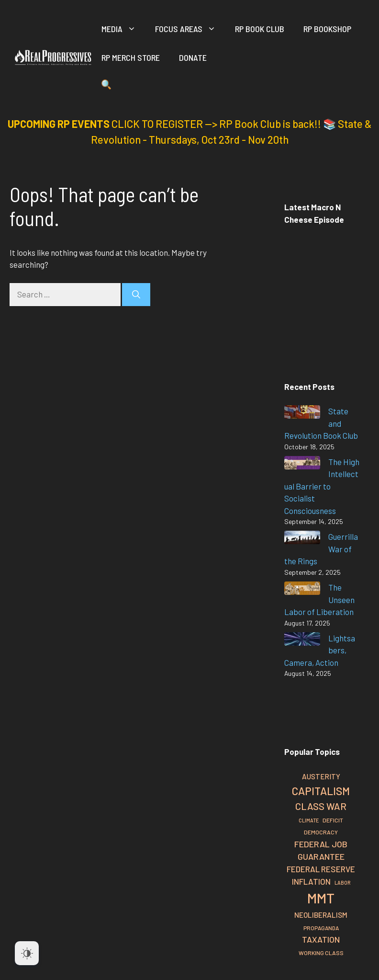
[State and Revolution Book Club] (302, 414)
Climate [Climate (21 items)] (309, 820)
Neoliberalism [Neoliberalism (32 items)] (321, 915)
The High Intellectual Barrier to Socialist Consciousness (322, 486)
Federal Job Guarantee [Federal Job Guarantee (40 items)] (321, 850)
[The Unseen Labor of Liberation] (302, 590)
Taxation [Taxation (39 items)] (321, 939)
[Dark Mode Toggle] (27, 953)
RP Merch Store (131, 57)
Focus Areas (190, 29)
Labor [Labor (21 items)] (342, 883)
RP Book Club (260, 29)
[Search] (136, 295)
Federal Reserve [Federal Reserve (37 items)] (321, 869)
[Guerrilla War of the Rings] (302, 539)
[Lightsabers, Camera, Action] (302, 641)
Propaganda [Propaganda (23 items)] (321, 928)
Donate (193, 57)
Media (123, 29)
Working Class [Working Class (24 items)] (321, 953)
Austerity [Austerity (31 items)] (321, 776)
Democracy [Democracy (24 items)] (321, 832)
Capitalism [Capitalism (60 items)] (321, 791)
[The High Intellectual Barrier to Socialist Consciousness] (302, 464)
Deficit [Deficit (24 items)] (333, 820)
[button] (106, 86)
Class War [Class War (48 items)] (321, 806)
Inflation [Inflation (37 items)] (311, 881)
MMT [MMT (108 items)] (321, 898)
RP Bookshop (327, 29)
